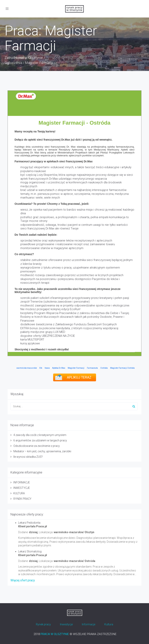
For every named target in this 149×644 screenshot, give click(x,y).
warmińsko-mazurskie (27, 368)
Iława (47, 368)
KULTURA (19, 493)
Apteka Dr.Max (59, 368)
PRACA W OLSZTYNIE (55, 634)
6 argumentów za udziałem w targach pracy (40, 440)
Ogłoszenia (13, 63)
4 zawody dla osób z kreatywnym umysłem (40, 435)
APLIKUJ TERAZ (79, 377)
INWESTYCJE (22, 488)
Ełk (41, 368)
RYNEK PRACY (22, 499)
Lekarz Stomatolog (30, 551)
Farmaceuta (92, 368)
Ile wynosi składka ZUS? (28, 457)
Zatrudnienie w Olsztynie (24, 58)
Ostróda (104, 368)
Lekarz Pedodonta (29, 523)
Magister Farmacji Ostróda (122, 368)
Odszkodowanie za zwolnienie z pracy (37, 446)
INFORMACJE (22, 482)
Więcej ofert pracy (23, 580)
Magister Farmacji (76, 368)
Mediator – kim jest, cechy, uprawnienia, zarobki (42, 451)
